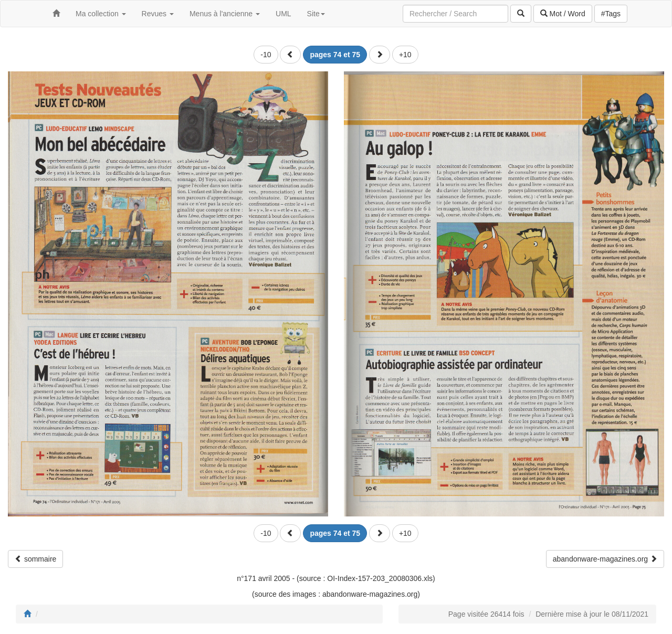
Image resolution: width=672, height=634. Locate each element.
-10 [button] (266, 55)
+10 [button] (405, 55)
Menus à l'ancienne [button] (225, 14)
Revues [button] (158, 14)
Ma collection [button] (101, 14)
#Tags (611, 14)
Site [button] (316, 14)
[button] (290, 55)
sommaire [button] (35, 559)
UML (283, 14)
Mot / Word (563, 14)
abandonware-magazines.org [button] (605, 559)
